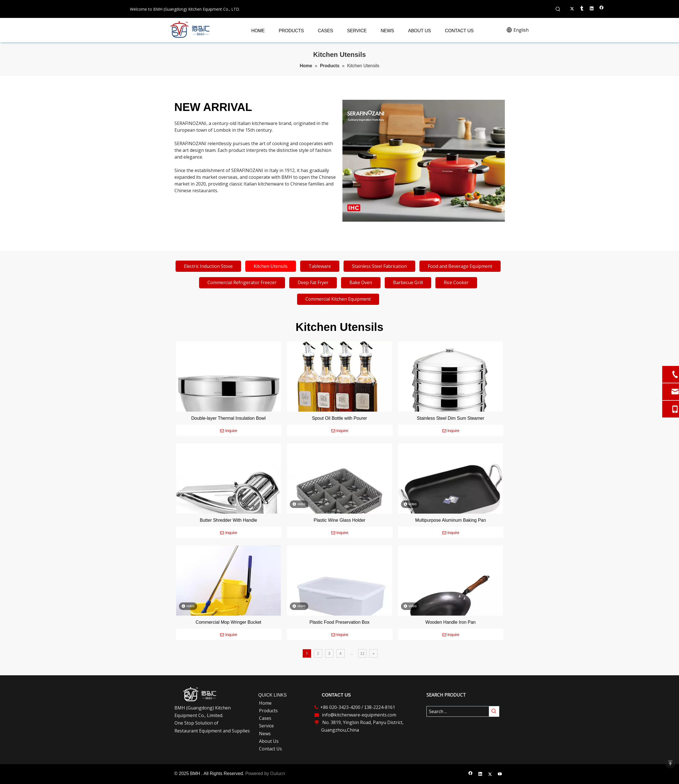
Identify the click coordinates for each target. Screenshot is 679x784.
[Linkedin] (480, 774)
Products (268, 711)
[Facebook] (471, 774)
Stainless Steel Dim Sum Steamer (451, 418)
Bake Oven (361, 282)
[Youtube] (500, 774)
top (670, 763)
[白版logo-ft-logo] (200, 694)
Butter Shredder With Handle (229, 520)
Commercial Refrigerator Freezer (242, 282)
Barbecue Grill (408, 282)
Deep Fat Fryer (313, 282)
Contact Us (270, 749)
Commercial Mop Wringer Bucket (228, 622)
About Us (269, 741)
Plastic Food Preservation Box (339, 622)
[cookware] (424, 161)
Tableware (320, 266)
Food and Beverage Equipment (460, 266)
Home (265, 703)
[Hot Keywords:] (558, 9)
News (265, 734)
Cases (265, 718)
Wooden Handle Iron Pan (450, 622)
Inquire (229, 431)
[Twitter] (490, 774)
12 (362, 653)
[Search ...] (458, 711)
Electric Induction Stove (208, 266)
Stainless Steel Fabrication (379, 266)
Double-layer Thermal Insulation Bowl (228, 418)
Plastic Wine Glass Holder (340, 520)
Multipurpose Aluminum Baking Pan (451, 520)
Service (266, 726)
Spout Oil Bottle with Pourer (340, 418)
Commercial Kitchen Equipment (338, 299)
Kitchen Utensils (271, 266)
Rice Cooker (456, 282)
